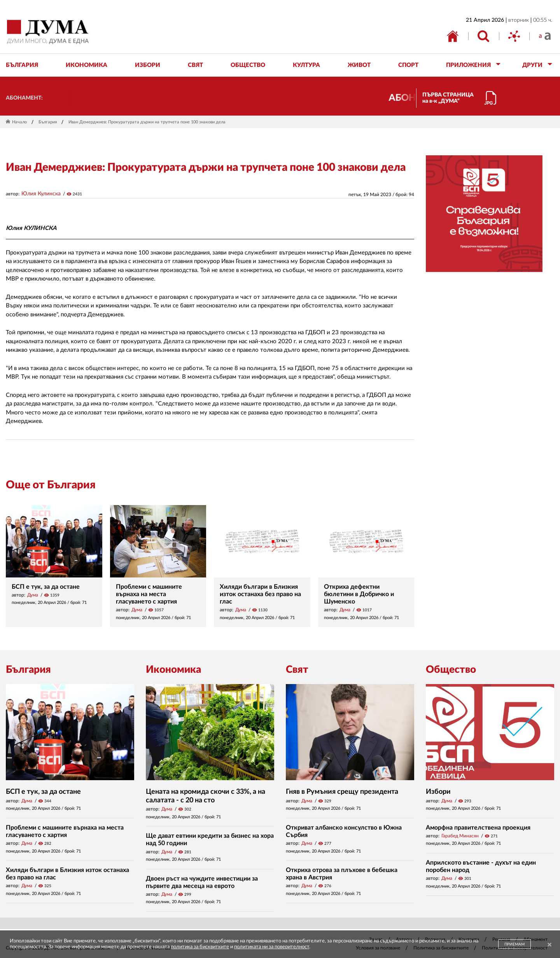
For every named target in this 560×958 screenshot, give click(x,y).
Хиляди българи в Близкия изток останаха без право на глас (260, 594)
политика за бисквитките (200, 947)
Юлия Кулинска (41, 194)
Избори (438, 792)
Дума (33, 595)
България (48, 122)
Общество (451, 670)
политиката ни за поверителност (272, 947)
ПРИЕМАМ (514, 944)
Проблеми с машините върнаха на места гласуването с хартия (149, 594)
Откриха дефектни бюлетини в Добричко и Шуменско (359, 594)
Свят (297, 670)
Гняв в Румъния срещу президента (342, 792)
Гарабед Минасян (460, 836)
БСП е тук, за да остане (46, 587)
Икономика (173, 670)
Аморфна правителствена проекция (478, 828)
